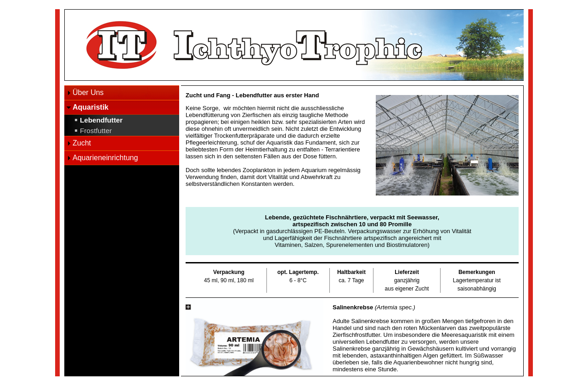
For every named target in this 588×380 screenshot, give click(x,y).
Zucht (82, 143)
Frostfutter (96, 131)
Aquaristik (90, 107)
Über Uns (88, 92)
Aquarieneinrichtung (105, 158)
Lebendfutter (101, 120)
